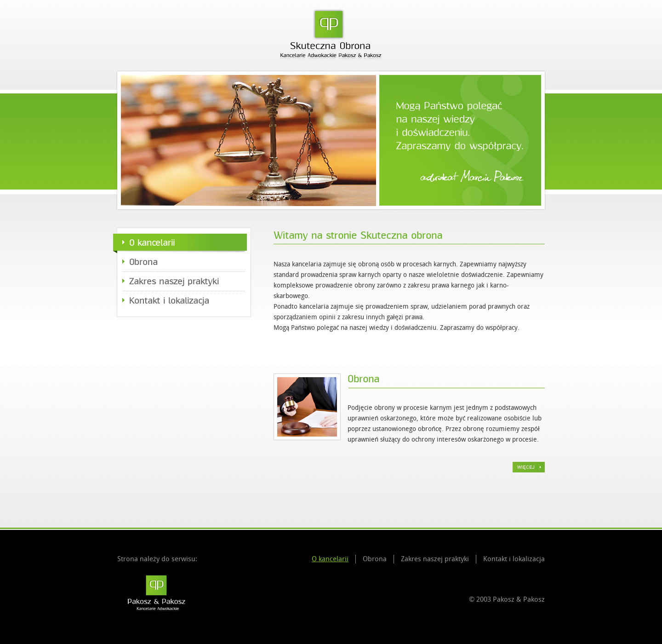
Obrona (143, 262)
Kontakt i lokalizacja (169, 301)
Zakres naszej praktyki (174, 282)
